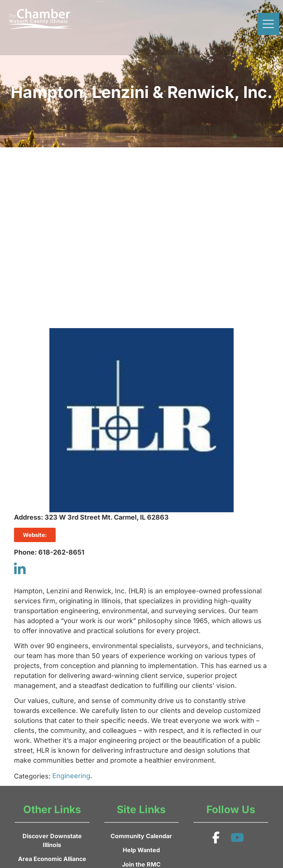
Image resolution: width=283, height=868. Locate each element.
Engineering (71, 776)
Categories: (32, 776)
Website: (35, 535)
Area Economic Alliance (52, 859)
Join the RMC (141, 864)
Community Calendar (141, 836)
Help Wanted (141, 850)
